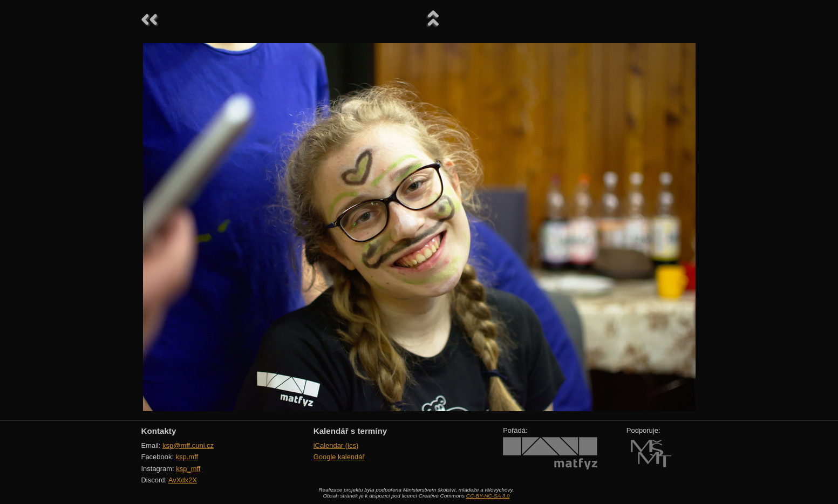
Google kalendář (339, 457)
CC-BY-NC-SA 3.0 (488, 496)
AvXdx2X (183, 480)
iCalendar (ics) (336, 445)
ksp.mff (187, 457)
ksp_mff (188, 469)
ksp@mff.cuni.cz (188, 445)
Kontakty (159, 431)
